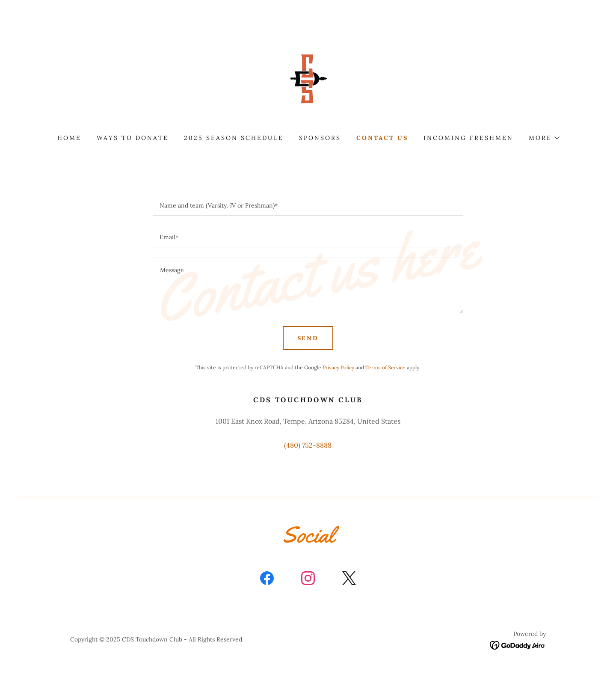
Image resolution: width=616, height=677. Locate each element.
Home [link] (69, 138)
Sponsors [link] (320, 138)
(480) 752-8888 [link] (308, 445)
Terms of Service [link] (385, 367)
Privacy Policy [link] (338, 367)
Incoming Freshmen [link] (468, 138)
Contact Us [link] (382, 138)
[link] (308, 79)
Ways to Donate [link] (133, 138)
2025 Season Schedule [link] (234, 138)
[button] (544, 138)
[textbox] (308, 205)
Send (308, 338)
